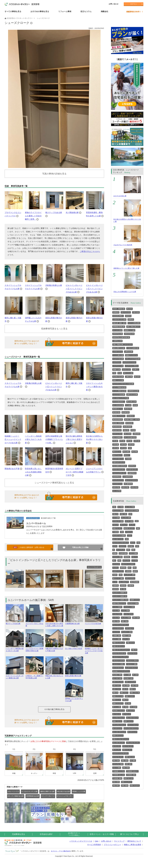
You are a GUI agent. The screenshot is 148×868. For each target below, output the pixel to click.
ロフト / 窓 (126, 639)
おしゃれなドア (124, 582)
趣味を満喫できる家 (119, 348)
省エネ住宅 (128, 434)
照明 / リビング (129, 721)
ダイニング (124, 525)
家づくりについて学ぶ (129, 834)
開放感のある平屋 (12, 469)
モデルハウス (126, 369)
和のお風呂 (126, 452)
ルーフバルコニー (118, 668)
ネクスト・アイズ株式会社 (61, 851)
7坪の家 (115, 441)
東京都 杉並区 (117, 427)
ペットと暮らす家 (118, 355)
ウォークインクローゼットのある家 (123, 384)
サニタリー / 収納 (133, 603)
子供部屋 (128, 459)
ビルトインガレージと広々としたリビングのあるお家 (74, 289)
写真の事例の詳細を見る (54, 174)
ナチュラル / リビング (119, 725)
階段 (133, 550)
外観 (114, 507)
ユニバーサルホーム (36, 523)
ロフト (133, 543)
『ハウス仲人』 (74, 834)
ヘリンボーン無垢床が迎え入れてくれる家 (33, 439)
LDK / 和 (125, 689)
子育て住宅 (136, 312)
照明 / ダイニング (118, 736)
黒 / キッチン (117, 750)
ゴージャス (116, 564)
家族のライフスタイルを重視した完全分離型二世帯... (33, 216)
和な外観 (135, 452)
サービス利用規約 (94, 845)
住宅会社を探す (46, 834)
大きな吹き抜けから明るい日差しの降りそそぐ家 (54, 624)
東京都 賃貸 (126, 412)
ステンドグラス (130, 578)
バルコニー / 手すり (132, 661)
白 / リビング (117, 714)
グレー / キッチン (128, 746)
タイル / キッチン (118, 757)
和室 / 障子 (116, 786)
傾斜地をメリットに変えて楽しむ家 (126, 268)
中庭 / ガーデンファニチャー (121, 650)
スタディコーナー (118, 571)
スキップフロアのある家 (133, 359)
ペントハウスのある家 (94, 623)
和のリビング (117, 452)
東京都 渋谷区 (117, 430)
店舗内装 (116, 586)
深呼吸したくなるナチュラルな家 (74, 699)
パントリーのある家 (119, 394)
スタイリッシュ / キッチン (120, 753)
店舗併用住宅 (132, 473)
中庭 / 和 (134, 650)
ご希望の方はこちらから (90, 251)
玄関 (130, 514)
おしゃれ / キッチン (119, 743)
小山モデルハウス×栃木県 (123, 245)
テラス (115, 546)
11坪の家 (116, 444)
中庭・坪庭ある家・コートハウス (123, 344)
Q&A (96, 841)
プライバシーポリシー (112, 845)
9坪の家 (129, 441)
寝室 (138, 528)
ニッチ (115, 582)
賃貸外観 (116, 589)
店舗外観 (131, 586)
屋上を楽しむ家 (131, 402)
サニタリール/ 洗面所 (119, 536)
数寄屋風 (123, 568)
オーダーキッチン (132, 469)
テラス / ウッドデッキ (119, 653)
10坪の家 (137, 441)
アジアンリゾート (118, 480)
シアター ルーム (118, 352)
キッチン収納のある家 (119, 391)
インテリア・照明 (129, 575)
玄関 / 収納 (136, 618)
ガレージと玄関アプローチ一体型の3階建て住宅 (75, 472)
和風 (119, 561)
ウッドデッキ (121, 550)
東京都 (135, 405)
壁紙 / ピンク (117, 700)
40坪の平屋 (116, 487)
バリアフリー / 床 (118, 366)
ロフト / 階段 (117, 639)
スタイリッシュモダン (128, 564)
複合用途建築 (135, 582)
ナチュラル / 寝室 (118, 764)
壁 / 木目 (128, 703)
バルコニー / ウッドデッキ (120, 657)
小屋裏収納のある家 (74, 623)
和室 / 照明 (116, 782)
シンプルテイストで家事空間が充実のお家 (35, 649)
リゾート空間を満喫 (134, 323)
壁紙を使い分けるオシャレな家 (54, 676)
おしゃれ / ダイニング (119, 732)
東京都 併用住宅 (118, 419)
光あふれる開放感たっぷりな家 (125, 292)
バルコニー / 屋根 (132, 664)
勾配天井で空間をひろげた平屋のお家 (54, 649)
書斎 (135, 568)
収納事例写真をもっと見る (54, 329)
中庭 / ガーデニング (119, 646)
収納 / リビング (117, 721)
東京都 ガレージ (118, 409)
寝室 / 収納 (125, 621)
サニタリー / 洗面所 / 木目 (120, 600)
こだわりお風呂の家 (133, 348)
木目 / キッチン (127, 750)
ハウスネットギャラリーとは (81, 841)
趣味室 (135, 571)
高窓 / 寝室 (126, 768)
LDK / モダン (117, 686)
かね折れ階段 (123, 553)
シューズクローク (118, 628)
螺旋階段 (127, 557)
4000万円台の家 (129, 334)
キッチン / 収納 (126, 618)
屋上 (114, 561)
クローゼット (129, 628)
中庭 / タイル (130, 643)
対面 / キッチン (117, 528)
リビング (116, 525)
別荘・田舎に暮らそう (133, 327)
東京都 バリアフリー (119, 416)
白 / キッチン (117, 746)
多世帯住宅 (132, 466)
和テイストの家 (128, 373)
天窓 (137, 546)
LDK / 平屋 (135, 686)
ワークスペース (117, 484)
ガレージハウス (126, 312)
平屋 (114, 373)
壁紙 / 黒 (115, 693)
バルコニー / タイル (119, 661)
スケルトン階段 (117, 557)
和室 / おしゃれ (129, 778)
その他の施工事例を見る (54, 709)
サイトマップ (119, 841)
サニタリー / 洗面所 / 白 (120, 593)
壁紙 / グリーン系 (118, 696)
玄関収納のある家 (133, 391)
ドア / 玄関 (116, 518)
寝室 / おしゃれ (130, 757)
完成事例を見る (18, 834)
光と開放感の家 (72, 213)
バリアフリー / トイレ (129, 362)
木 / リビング (127, 714)
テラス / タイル (132, 653)
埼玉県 (133, 430)
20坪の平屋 (134, 487)
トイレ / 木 (116, 618)
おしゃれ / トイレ (118, 539)
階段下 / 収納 (127, 636)
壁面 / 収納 (116, 621)
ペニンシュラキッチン (119, 473)
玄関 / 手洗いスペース (119, 603)
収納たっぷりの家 (118, 380)
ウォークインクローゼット (121, 543)
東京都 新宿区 (127, 427)
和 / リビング (130, 711)
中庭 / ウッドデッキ (119, 643)
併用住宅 (131, 319)
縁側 (128, 550)
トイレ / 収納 (125, 611)
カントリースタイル (131, 480)
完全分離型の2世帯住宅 (120, 466)
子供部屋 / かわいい (132, 771)
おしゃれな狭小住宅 (130, 437)
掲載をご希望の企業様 (133, 845)
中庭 (138, 543)
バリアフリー (117, 362)
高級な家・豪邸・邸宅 (119, 323)
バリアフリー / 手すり (132, 366)
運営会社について (134, 841)
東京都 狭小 (131, 416)
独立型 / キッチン (129, 528)
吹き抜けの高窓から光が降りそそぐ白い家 (94, 439)
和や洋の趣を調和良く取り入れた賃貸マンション (74, 439)
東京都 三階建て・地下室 (132, 419)
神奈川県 (126, 430)
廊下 (129, 568)
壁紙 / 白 (133, 689)
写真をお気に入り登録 (80, 547)
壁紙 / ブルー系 (135, 693)
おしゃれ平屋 (117, 491)
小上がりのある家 (118, 359)
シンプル (135, 561)
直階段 (115, 553)
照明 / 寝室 (129, 764)
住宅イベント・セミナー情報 (102, 834)
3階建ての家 (116, 369)
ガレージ (135, 557)
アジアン (116, 568)
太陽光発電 (136, 434)
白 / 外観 (120, 507)
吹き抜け (131, 546)
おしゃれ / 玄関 (126, 518)
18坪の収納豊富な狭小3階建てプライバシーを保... (54, 439)
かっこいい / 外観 (118, 511)
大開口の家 (129, 377)
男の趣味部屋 (128, 484)
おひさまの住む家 (120, 196)
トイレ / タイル (129, 614)
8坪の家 (122, 441)
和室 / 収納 (125, 786)
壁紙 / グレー (124, 693)
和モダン (127, 455)
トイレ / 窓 (116, 611)
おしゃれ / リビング (132, 718)
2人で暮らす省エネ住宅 (74, 648)
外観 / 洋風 (123, 514)
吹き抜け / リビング (119, 711)
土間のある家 (129, 352)
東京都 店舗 (116, 412)
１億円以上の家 (117, 341)
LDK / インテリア (130, 682)
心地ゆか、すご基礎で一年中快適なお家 (35, 676)
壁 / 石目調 (133, 707)
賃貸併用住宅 (117, 477)
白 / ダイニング (117, 728)
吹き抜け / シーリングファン (121, 671)
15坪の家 (123, 448)
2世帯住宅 (116, 312)
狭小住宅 (129, 309)
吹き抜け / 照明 (117, 675)
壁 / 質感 (125, 707)
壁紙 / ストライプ (118, 703)
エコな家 (128, 405)
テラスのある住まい (119, 402)
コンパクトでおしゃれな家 (35, 624)
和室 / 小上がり (135, 786)
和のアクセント (117, 455)
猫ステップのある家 (54, 213)
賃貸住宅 (128, 316)
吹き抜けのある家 (118, 377)
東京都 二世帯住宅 (118, 423)
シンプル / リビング (119, 718)
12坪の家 (131, 444)
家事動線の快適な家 (119, 327)
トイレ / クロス (117, 614)
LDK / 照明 (126, 686)
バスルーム (129, 532)
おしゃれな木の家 (118, 405)
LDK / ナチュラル (118, 682)
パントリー (116, 632)
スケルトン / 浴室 (129, 607)
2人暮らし (136, 369)
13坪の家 (123, 444)
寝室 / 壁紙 (125, 761)
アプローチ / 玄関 (118, 521)
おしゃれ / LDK (117, 678)
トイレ (130, 536)
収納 (127, 539)
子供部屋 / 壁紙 (117, 778)
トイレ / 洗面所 (117, 607)
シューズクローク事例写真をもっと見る (54, 483)
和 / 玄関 (135, 675)
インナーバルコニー (131, 668)
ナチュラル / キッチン (133, 743)
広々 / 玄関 (127, 675)
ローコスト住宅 (117, 330)
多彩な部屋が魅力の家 (74, 675)
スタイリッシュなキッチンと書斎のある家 (94, 387)
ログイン (134, 4)
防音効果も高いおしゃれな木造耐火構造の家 (33, 472)
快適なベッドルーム (131, 355)
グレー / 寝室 (117, 768)
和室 (130, 448)
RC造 (120, 373)
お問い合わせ (114, 4)
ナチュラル (126, 561)
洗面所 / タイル (135, 600)
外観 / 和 (115, 514)
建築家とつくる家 (129, 330)
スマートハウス (117, 434)
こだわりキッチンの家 (119, 319)
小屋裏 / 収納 (117, 636)
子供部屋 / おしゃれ (119, 775)
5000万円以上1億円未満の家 (121, 337)
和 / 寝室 (133, 761)
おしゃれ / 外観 (130, 507)
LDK (137, 521)
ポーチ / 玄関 (129, 521)
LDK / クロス (117, 689)
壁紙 (121, 575)
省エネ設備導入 (117, 437)
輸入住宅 (137, 377)
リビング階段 (133, 553)
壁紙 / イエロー (130, 696)
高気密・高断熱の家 (119, 309)
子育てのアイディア (119, 462)
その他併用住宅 (128, 477)
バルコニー (123, 546)
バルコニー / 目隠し (119, 664)
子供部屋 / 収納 (131, 775)
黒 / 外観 (123, 589)
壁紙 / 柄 (125, 700)
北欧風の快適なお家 (54, 285)
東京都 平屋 (128, 409)
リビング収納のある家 (119, 387)
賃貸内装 (123, 586)
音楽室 (115, 575)
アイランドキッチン (119, 469)
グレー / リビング (133, 725)
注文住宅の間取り (118, 316)
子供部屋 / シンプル (119, 771)
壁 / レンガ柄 (117, 707)
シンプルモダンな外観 (132, 511)
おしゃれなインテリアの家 (121, 398)
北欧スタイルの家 (132, 394)
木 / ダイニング (132, 732)
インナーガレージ (118, 459)
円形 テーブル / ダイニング (121, 739)
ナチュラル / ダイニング (131, 728)
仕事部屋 (128, 571)
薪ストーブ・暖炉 (118, 578)
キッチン (132, 525)
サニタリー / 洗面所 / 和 (120, 596)
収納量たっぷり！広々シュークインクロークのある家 (13, 439)
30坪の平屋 (125, 487)
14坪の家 (116, 448)
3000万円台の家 (118, 334)
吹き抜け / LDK (129, 678)
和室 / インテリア (127, 782)
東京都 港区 (129, 423)
